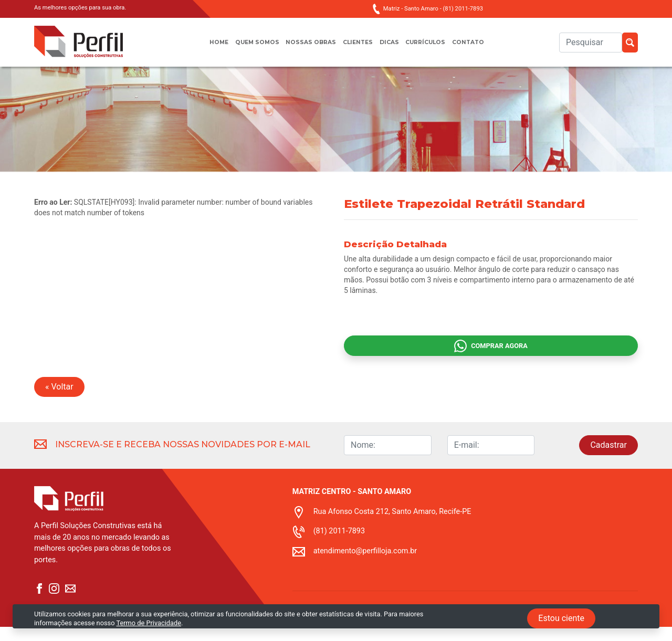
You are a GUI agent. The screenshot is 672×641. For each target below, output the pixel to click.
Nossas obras (307, 48)
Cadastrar (608, 459)
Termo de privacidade (325, 635)
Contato (482, 48)
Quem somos (247, 48)
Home (204, 48)
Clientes (358, 48)
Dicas (393, 48)
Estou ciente (561, 618)
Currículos (434, 48)
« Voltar (59, 401)
